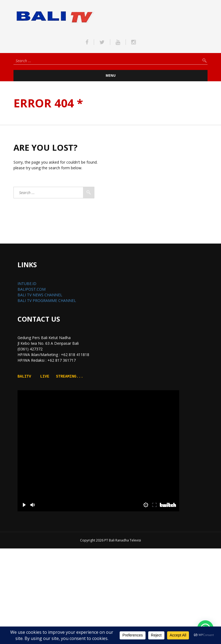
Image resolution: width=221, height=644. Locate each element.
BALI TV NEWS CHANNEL (40, 295)
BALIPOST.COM (32, 289)
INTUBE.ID (27, 284)
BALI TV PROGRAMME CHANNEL (47, 300)
